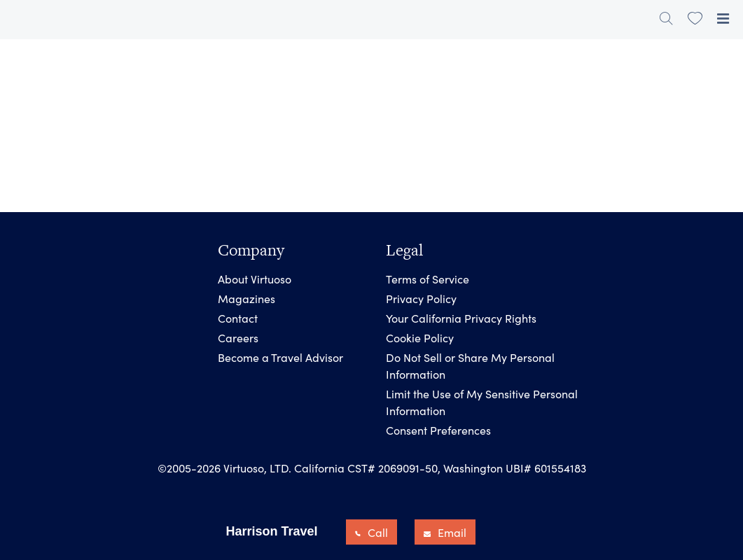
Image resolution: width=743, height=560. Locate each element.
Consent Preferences (438, 430)
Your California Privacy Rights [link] (461, 318)
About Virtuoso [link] (255, 279)
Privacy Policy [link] (421, 298)
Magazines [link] (246, 298)
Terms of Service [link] (428, 279)
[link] (695, 18)
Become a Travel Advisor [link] (280, 357)
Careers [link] (238, 337)
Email (445, 532)
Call (371, 532)
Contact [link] (238, 318)
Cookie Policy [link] (420, 337)
